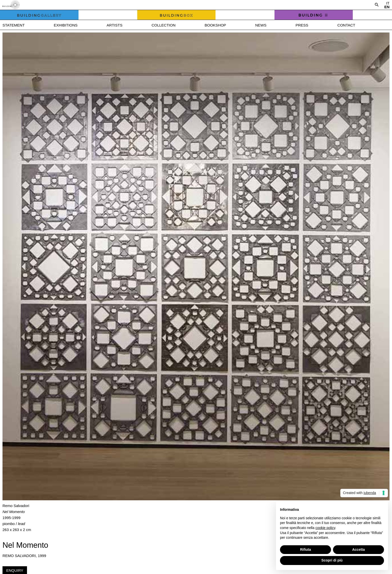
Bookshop (215, 25)
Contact (346, 25)
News (261, 25)
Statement (14, 25)
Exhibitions (66, 25)
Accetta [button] (359, 550)
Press (302, 25)
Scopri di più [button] (332, 560)
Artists (115, 25)
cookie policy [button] (325, 528)
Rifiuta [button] (305, 550)
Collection (163, 25)
